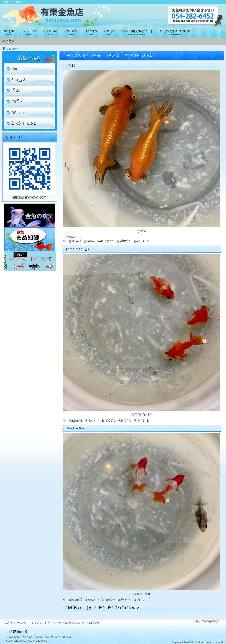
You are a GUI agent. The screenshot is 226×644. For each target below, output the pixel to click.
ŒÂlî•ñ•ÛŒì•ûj (17, 623)
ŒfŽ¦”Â (9, 41)
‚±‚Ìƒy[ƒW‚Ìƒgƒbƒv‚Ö (206, 621)
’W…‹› (18, 112)
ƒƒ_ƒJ (18, 80)
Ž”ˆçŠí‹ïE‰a (24, 123)
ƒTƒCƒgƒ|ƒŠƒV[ (42, 623)
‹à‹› (14, 69)
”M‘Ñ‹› (17, 101)
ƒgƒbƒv (11, 49)
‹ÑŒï (16, 90)
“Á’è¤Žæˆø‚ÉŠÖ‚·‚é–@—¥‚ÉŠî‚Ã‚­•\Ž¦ (78, 623)
